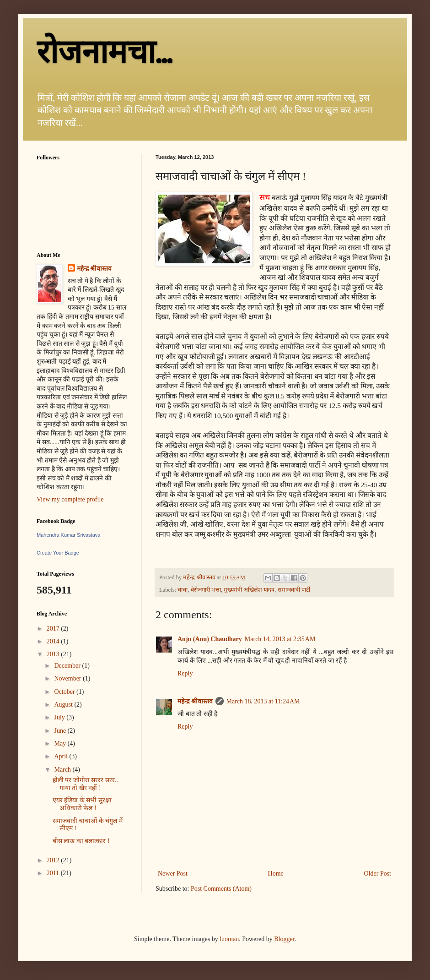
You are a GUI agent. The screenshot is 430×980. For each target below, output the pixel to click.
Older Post (378, 874)
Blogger (284, 939)
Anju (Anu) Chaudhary (210, 639)
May (61, 743)
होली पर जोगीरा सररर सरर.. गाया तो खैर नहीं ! (85, 784)
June (61, 731)
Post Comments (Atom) (221, 889)
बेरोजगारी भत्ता (206, 590)
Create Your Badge (58, 553)
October (65, 692)
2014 (54, 641)
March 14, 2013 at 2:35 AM (280, 639)
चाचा (183, 590)
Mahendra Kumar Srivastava (68, 535)
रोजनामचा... (104, 52)
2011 (54, 873)
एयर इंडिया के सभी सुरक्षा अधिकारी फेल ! (82, 804)
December (68, 666)
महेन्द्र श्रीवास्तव (195, 701)
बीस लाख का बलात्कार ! (81, 841)
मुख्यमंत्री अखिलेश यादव (249, 590)
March (63, 770)
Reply (185, 673)
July (60, 717)
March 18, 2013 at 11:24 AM (263, 701)
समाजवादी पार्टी (294, 590)
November (68, 678)
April (62, 756)
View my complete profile (70, 499)
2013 (54, 654)
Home (276, 874)
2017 (54, 629)
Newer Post (173, 874)
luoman (229, 939)
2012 (54, 860)
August (64, 705)
